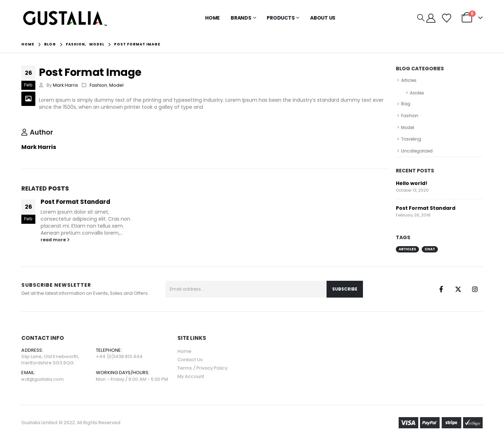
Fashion (98, 85)
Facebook (441, 289)
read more (55, 240)
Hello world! (412, 183)
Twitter (458, 289)
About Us (323, 18)
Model (116, 85)
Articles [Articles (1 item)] (407, 249)
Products (281, 18)
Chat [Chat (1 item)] (430, 249)
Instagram (475, 289)
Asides (417, 93)
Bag (406, 104)
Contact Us (190, 360)
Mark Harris (65, 85)
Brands (241, 18)
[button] (421, 18)
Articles (409, 80)
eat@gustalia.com (43, 379)
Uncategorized (417, 151)
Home (212, 18)
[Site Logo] (65, 18)
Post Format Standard (75, 202)
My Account (191, 376)
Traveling (411, 139)
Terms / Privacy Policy (202, 368)
